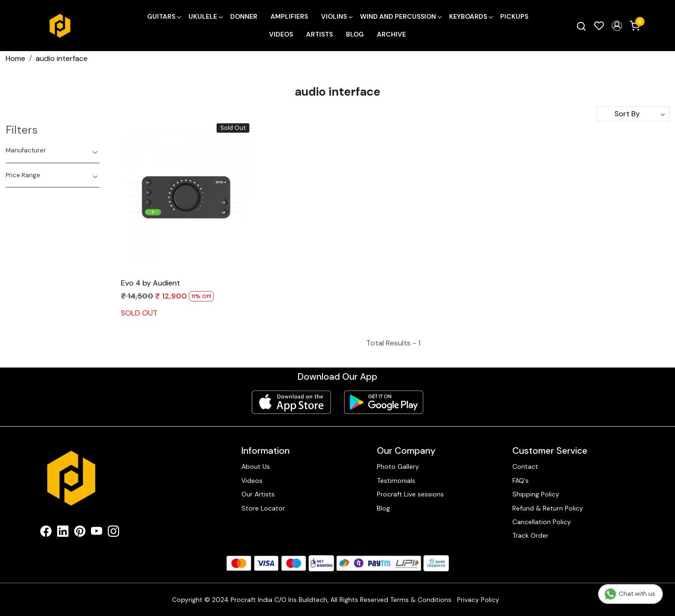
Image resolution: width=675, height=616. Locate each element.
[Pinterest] (80, 533)
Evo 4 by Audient (150, 283)
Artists (319, 34)
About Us (256, 466)
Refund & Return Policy (548, 508)
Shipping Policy (536, 494)
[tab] (52, 150)
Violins (337, 16)
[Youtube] (97, 533)
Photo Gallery (398, 466)
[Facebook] (46, 533)
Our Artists (258, 494)
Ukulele (205, 16)
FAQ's (521, 481)
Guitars (164, 16)
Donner (244, 16)
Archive (391, 34)
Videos (281, 34)
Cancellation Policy (542, 522)
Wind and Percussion (401, 16)
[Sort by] (633, 114)
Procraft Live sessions (410, 494)
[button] (617, 26)
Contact (525, 466)
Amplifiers (289, 16)
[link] (581, 26)
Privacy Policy (478, 600)
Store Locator (263, 508)
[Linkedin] (63, 533)
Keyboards (471, 16)
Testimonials (396, 481)
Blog (355, 34)
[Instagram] (113, 533)
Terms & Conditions (421, 600)
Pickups (514, 16)
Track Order (530, 535)
